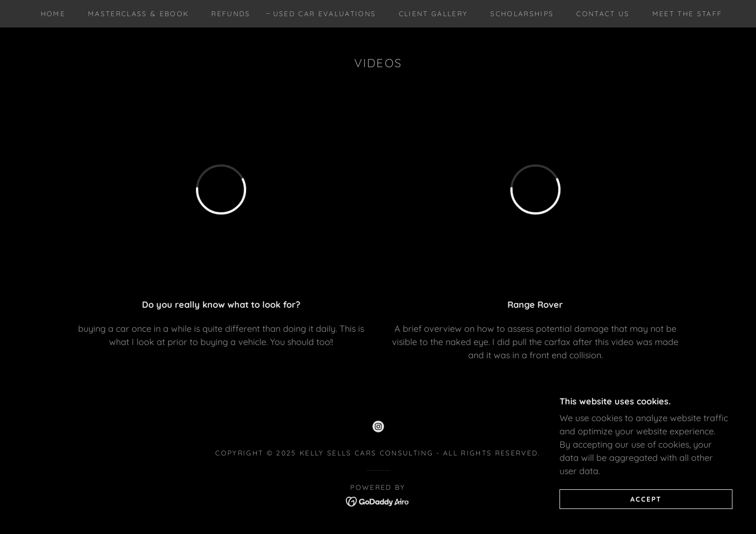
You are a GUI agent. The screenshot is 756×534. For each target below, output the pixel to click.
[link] (378, 427)
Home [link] (53, 14)
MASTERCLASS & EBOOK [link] (138, 14)
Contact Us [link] (603, 14)
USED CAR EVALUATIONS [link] (325, 14)
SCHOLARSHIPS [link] (522, 14)
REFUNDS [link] (231, 14)
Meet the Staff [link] (687, 14)
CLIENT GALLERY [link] (434, 14)
